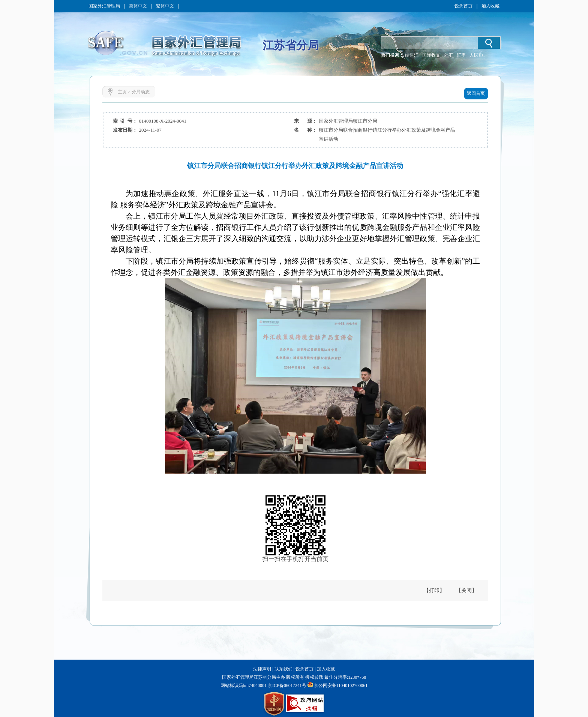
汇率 (461, 55)
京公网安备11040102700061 (341, 685)
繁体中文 (165, 6)
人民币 (476, 55)
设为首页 (463, 6)
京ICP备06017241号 (286, 685)
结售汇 (412, 55)
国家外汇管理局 (104, 6)
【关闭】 (466, 590)
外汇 (448, 55)
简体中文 (138, 6)
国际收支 (431, 55)
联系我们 (283, 669)
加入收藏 (490, 6)
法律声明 (262, 669)
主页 (122, 92)
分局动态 (141, 92)
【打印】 (434, 590)
